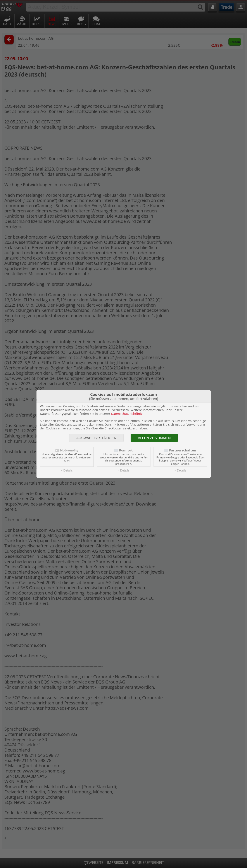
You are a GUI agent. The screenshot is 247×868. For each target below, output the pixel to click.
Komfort (126, 450)
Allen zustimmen (154, 438)
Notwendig (69, 450)
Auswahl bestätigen (97, 438)
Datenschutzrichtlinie (127, 414)
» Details (67, 470)
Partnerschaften (183, 450)
